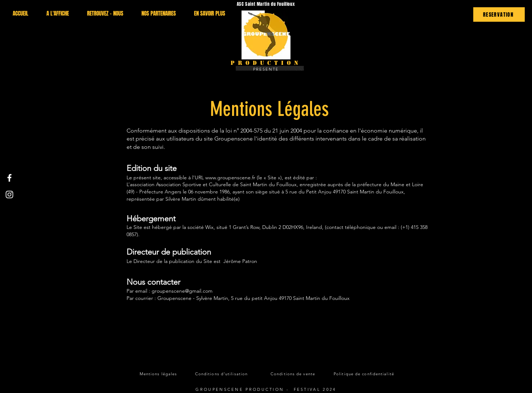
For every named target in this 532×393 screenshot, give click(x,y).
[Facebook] (9, 178)
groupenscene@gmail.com (182, 291)
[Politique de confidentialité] (365, 374)
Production (266, 63)
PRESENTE (266, 69)
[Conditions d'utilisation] (222, 374)
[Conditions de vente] (294, 374)
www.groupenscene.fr (230, 177)
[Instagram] (9, 195)
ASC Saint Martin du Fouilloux (266, 4)
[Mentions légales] (159, 374)
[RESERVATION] (499, 14)
